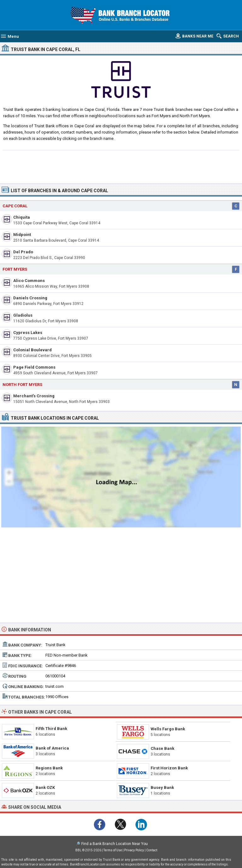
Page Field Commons (34, 367)
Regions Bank (49, 768)
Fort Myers (15, 269)
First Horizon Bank (169, 768)
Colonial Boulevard (32, 350)
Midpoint (22, 235)
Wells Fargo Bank (168, 729)
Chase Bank (162, 748)
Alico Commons (29, 281)
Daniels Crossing (30, 298)
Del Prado (23, 252)
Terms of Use (113, 850)
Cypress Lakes (28, 333)
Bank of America (52, 748)
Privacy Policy (134, 850)
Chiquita (22, 217)
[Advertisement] (121, 166)
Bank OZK (45, 788)
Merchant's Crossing (34, 396)
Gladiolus (23, 315)
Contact (152, 850)
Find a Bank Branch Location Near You (115, 844)
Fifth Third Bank (51, 729)
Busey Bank (162, 788)
